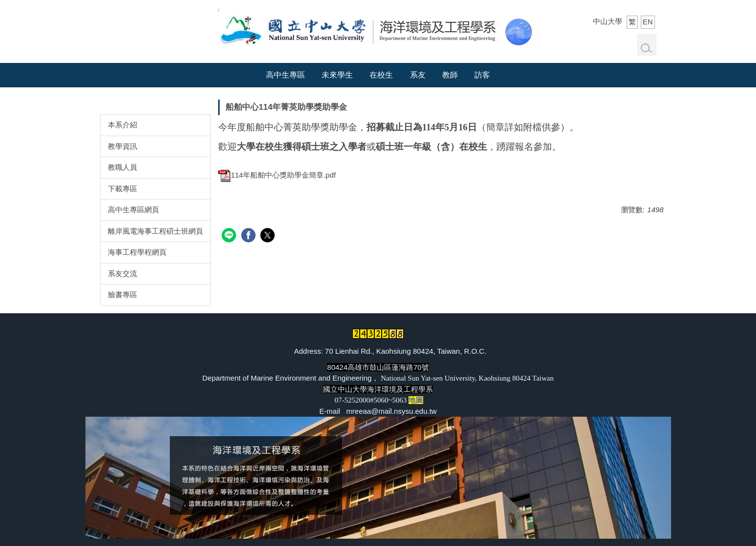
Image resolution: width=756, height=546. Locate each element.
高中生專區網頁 (133, 210)
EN (648, 22)
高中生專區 (286, 75)
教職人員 (123, 167)
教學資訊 (123, 146)
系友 (418, 75)
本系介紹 (123, 125)
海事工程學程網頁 (137, 252)
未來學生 (337, 75)
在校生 (381, 75)
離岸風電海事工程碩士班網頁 (155, 231)
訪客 (482, 75)
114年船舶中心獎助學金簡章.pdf (277, 175)
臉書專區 (123, 294)
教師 (450, 75)
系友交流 (123, 273)
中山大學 (608, 21)
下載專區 (123, 189)
